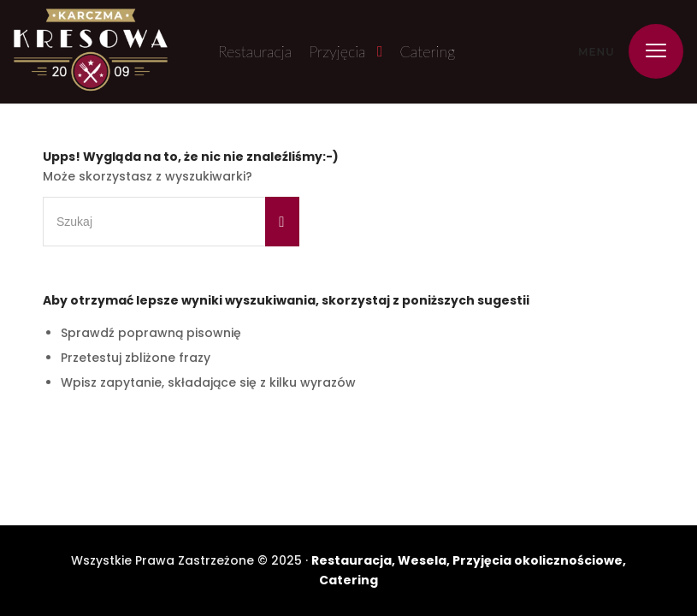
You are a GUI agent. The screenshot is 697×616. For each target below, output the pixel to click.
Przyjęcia (337, 51)
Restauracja (255, 51)
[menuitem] (647, 51)
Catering (428, 51)
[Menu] (647, 51)
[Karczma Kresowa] (91, 52)
